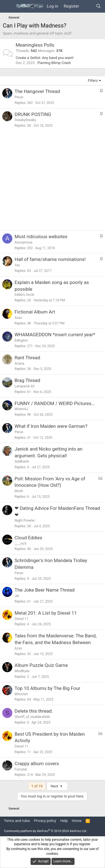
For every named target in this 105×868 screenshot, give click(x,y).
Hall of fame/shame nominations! (50, 259)
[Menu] (8, 6)
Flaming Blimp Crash (54, 63)
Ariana (19, 363)
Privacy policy (45, 821)
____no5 (20, 544)
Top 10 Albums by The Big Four (47, 688)
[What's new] (87, 6)
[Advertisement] (53, 181)
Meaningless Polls (35, 45)
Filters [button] (93, 80)
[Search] (98, 6)
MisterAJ (21, 409)
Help (64, 821)
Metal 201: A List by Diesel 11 (46, 613)
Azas (18, 318)
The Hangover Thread (37, 91)
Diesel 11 (21, 619)
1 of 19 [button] (37, 786)
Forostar (21, 769)
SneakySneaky (25, 120)
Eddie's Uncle (24, 295)
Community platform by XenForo (46, 831)
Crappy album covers (37, 764)
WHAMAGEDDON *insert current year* (55, 335)
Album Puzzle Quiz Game (41, 665)
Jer (17, 596)
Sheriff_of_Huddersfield (32, 717)
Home (77, 821)
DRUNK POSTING (33, 114)
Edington (21, 340)
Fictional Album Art (35, 312)
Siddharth (22, 462)
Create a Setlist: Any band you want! (45, 58)
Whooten (21, 694)
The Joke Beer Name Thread (45, 590)
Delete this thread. (34, 711)
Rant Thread (27, 358)
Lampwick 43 (25, 386)
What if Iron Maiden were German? (51, 426)
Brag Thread (27, 380)
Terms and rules (17, 821)
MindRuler (22, 671)
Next (57, 786)
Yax (17, 265)
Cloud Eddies (28, 538)
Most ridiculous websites (41, 237)
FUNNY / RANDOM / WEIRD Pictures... (55, 403)
